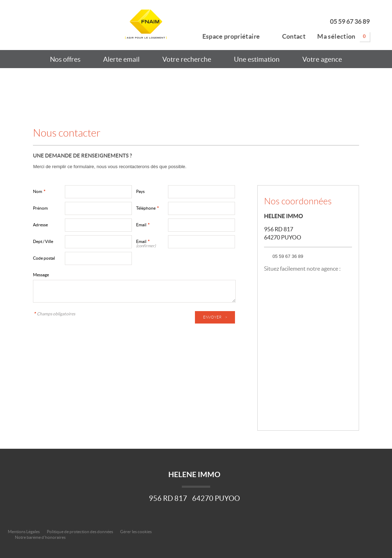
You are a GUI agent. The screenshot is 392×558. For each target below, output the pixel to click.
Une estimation (257, 59)
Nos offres (65, 59)
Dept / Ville (43, 241)
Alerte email (121, 59)
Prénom (40, 208)
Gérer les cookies (136, 532)
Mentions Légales (24, 532)
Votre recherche (187, 59)
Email (143, 225)
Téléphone (147, 208)
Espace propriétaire (227, 35)
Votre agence (322, 59)
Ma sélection (343, 37)
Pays (140, 191)
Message (41, 275)
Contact (289, 35)
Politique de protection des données (80, 532)
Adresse (40, 225)
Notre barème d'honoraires (41, 537)
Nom (39, 191)
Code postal (44, 258)
